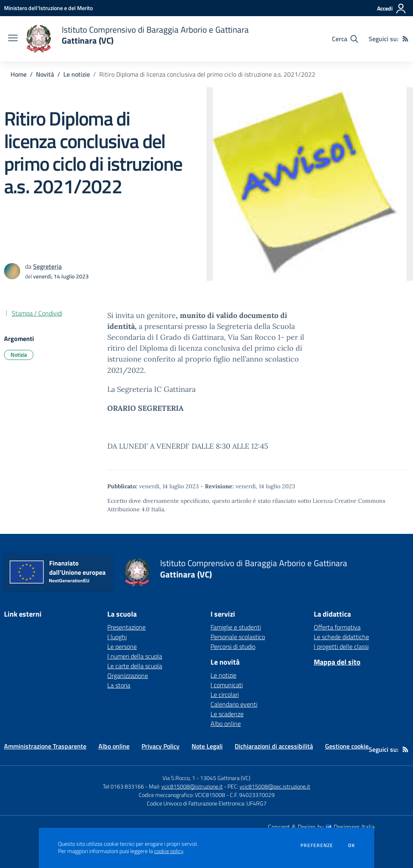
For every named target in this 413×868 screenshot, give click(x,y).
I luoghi (117, 637)
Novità (45, 74)
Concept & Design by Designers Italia (321, 827)
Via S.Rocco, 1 (179, 778)
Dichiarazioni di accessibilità (274, 746)
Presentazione (126, 627)
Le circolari (225, 694)
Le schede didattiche (341, 637)
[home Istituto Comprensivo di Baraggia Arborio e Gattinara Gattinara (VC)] (137, 39)
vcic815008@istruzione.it (192, 786)
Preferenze (317, 845)
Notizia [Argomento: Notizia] (19, 355)
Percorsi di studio (233, 646)
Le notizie (77, 74)
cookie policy (169, 851)
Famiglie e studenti (236, 627)
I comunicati (227, 685)
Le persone (122, 646)
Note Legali (207, 746)
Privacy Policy (161, 746)
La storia (119, 685)
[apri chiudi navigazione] (13, 39)
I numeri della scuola (135, 656)
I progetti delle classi (341, 646)
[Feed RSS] (405, 39)
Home (19, 74)
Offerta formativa (337, 627)
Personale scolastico (238, 637)
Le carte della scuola (135, 666)
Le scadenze (227, 714)
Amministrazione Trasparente (45, 746)
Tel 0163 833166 (123, 786)
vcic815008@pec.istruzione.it (275, 786)
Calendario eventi (234, 704)
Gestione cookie (347, 746)
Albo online (226, 724)
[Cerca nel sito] (345, 39)
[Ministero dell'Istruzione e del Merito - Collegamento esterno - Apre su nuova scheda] (48, 8)
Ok (352, 845)
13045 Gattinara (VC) (225, 778)
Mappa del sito (337, 662)
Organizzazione (128, 676)
